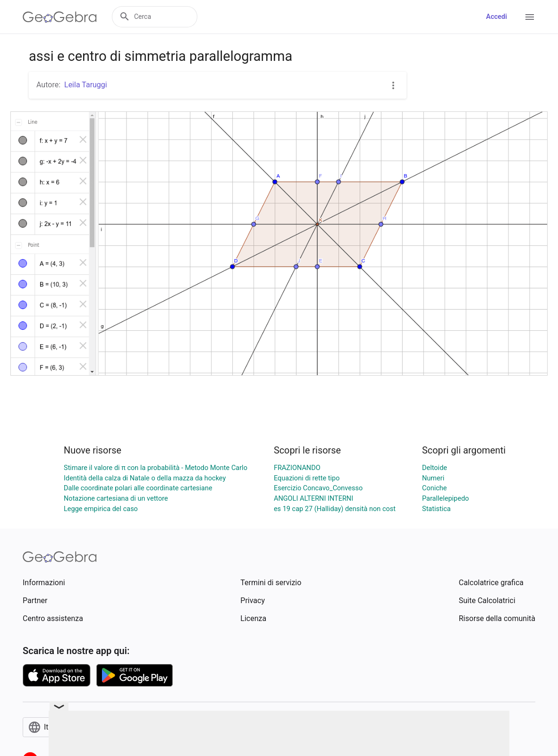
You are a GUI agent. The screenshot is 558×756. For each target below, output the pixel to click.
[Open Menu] (530, 17)
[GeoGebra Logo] (60, 17)
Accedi (496, 17)
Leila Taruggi (86, 85)
